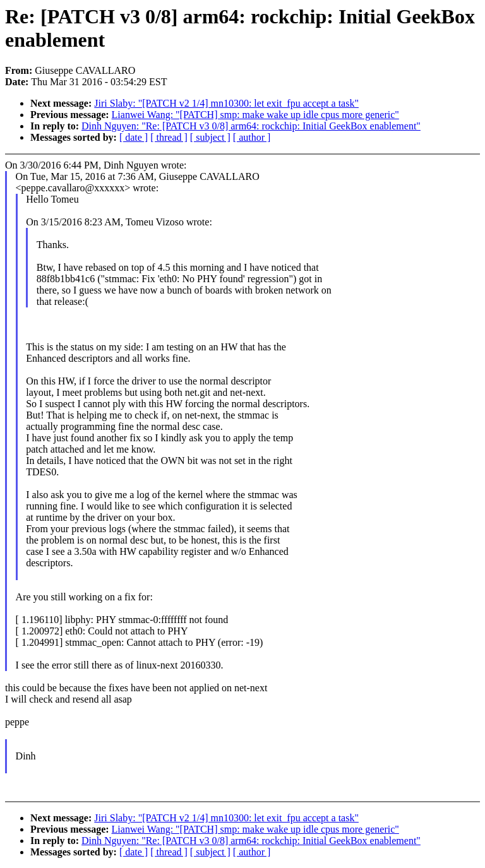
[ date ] (134, 137)
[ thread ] (169, 137)
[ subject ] (210, 137)
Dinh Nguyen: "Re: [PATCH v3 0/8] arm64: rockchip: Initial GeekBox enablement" (251, 126)
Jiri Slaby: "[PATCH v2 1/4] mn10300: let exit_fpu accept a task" (226, 103)
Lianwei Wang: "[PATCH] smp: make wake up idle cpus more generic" (255, 115)
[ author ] (252, 137)
